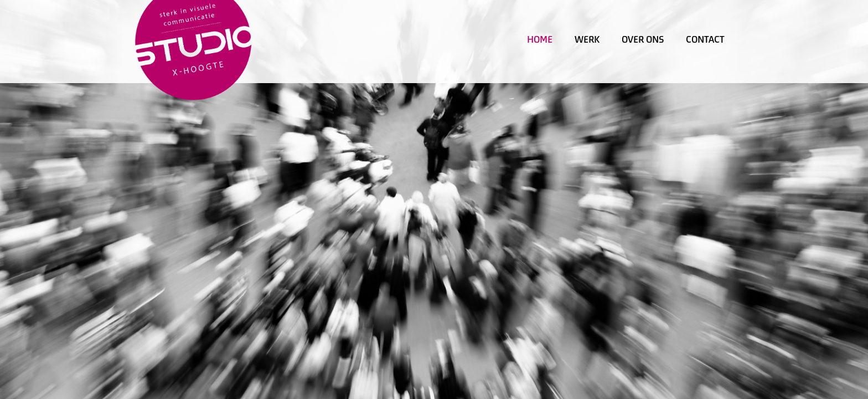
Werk (587, 40)
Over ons (643, 40)
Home (540, 40)
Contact (705, 40)
